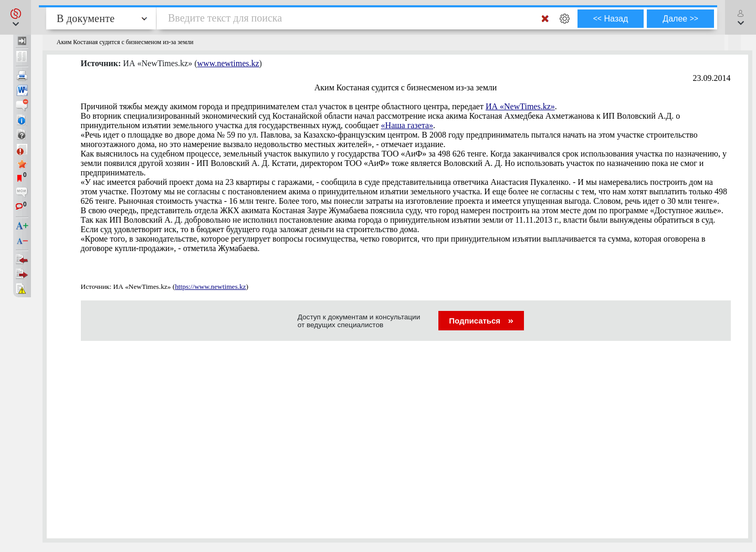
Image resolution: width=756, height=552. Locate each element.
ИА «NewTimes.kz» (520, 106)
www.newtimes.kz (228, 63)
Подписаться (481, 321)
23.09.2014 (712, 78)
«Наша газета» (407, 125)
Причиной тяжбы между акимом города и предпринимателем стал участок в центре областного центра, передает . (319, 106)
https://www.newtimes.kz (210, 287)
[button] (15, 17)
